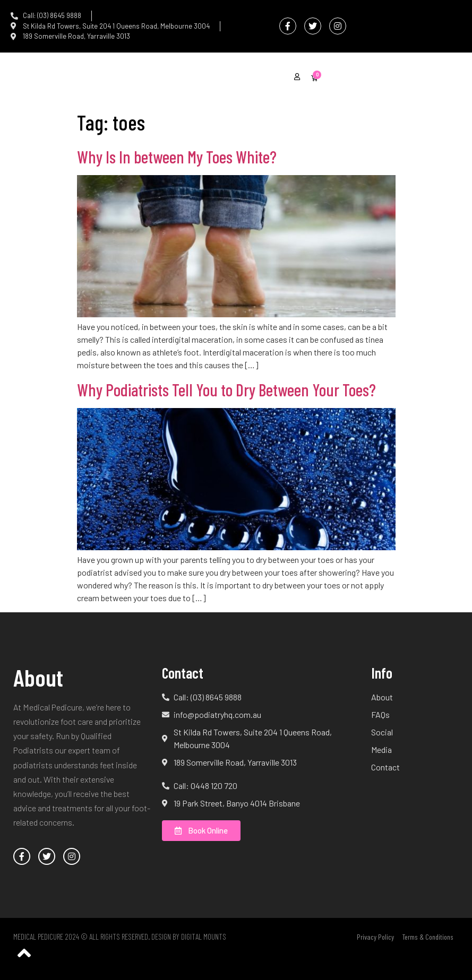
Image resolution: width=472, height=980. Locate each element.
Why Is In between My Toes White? (177, 157)
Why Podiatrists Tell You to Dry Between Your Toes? (226, 389)
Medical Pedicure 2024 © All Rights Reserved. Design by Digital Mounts (120, 936)
